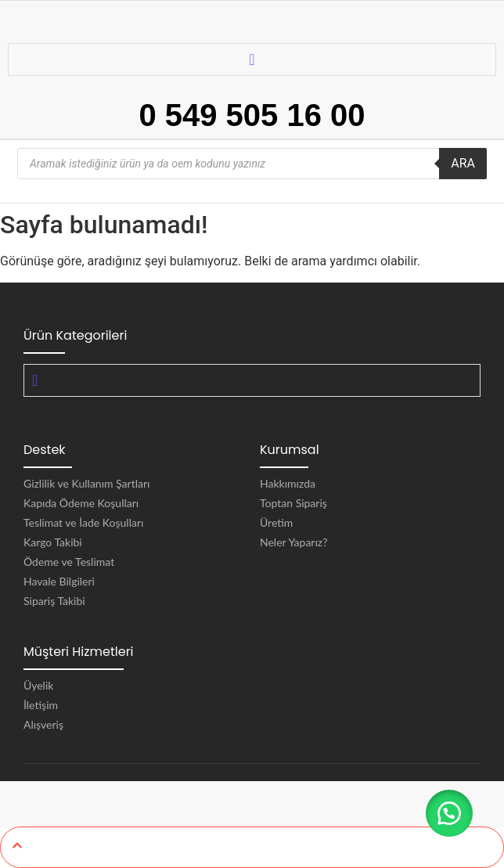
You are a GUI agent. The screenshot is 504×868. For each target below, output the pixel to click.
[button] (449, 813)
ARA (463, 163)
